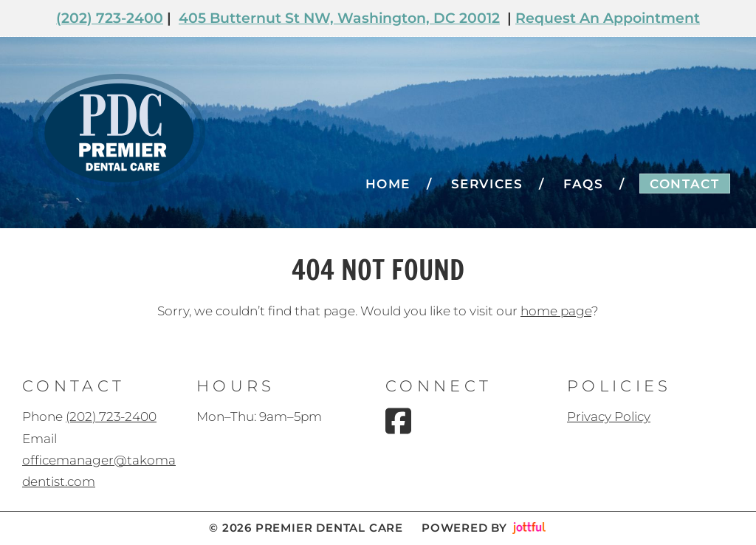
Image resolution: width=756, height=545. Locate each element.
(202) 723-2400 (110, 18)
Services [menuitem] (487, 184)
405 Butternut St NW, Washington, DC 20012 (339, 18)
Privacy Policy (609, 417)
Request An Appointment (608, 18)
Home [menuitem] (388, 184)
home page (556, 311)
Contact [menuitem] (684, 184)
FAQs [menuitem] (583, 184)
